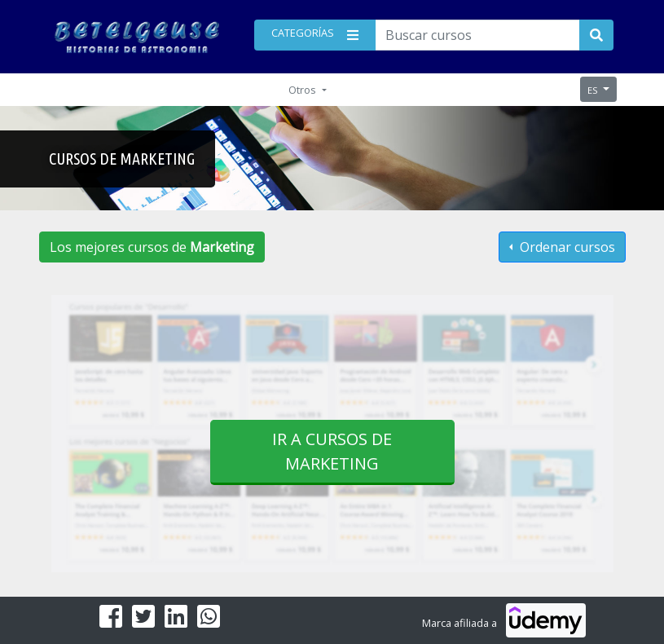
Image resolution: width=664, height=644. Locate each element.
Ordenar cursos (566, 247)
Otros (303, 90)
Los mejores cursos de (152, 247)
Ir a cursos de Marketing (332, 451)
